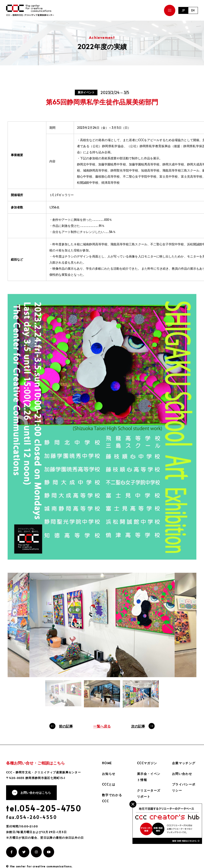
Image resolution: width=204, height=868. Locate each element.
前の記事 (66, 726)
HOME (107, 763)
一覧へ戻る (102, 726)
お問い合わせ (182, 774)
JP (183, 10)
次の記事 (138, 726)
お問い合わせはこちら (36, 793)
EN (193, 10)
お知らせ (109, 774)
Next (187, 632)
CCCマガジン (147, 763)
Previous (17, 625)
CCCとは (109, 784)
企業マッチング (184, 763)
